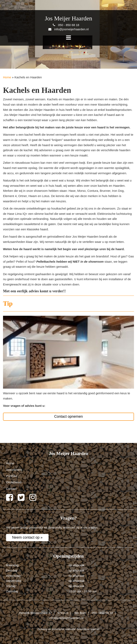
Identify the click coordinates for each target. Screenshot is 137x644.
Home (7, 77)
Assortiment (14, 470)
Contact (11, 489)
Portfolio (12, 476)
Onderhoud (14, 482)
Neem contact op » (27, 537)
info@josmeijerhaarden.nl (66, 618)
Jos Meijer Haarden (69, 18)
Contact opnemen (68, 416)
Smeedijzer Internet (88, 629)
